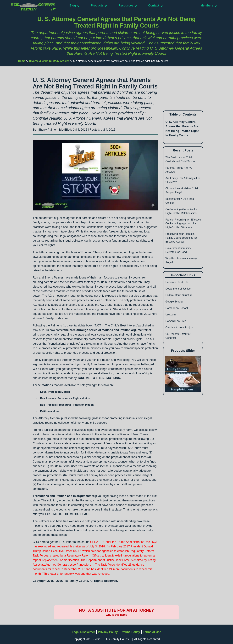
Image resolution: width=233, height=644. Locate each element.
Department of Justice (178, 289)
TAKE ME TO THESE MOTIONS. (99, 378)
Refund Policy (130, 632)
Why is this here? (116, 615)
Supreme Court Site (177, 282)
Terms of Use (152, 632)
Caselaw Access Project (179, 328)
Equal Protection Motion (55, 392)
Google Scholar (174, 302)
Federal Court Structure (179, 295)
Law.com (170, 315)
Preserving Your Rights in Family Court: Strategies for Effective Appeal (181, 238)
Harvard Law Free (176, 321)
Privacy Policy (108, 632)
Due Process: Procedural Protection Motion (67, 405)
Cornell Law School (177, 308)
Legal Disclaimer (83, 632)
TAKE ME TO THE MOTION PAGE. (68, 514)
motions (47, 385)
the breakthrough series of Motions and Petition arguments (105, 330)
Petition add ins (50, 411)
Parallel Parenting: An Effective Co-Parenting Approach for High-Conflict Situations (183, 223)
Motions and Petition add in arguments (65, 496)
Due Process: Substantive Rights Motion (65, 398)
